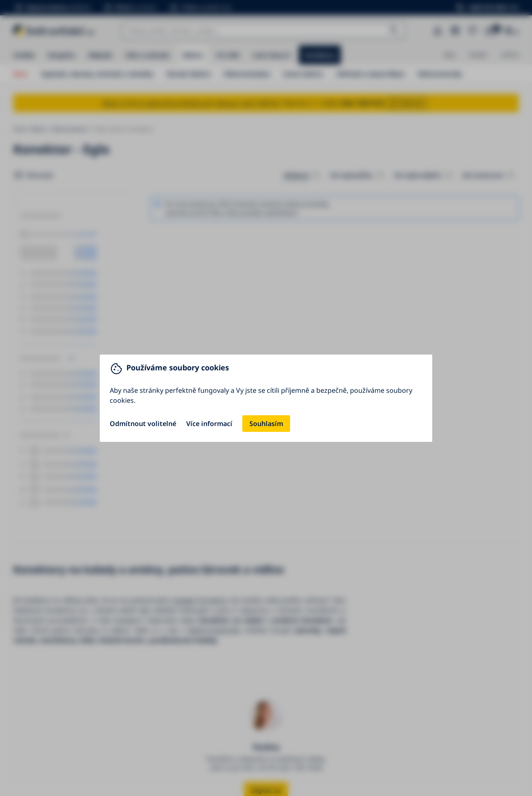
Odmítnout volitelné (143, 424)
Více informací (209, 424)
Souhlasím (266, 424)
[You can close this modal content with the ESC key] (266, 398)
